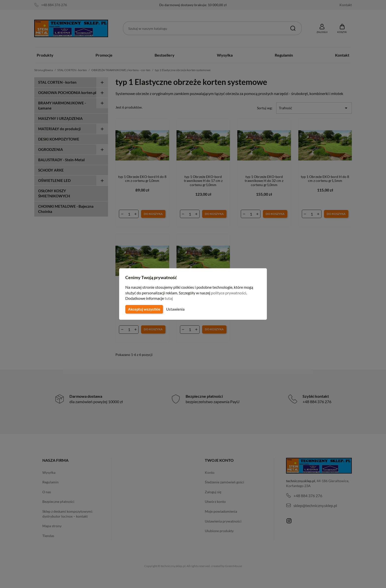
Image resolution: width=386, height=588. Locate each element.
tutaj (169, 298)
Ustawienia (175, 309)
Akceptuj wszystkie (144, 309)
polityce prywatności (232, 293)
